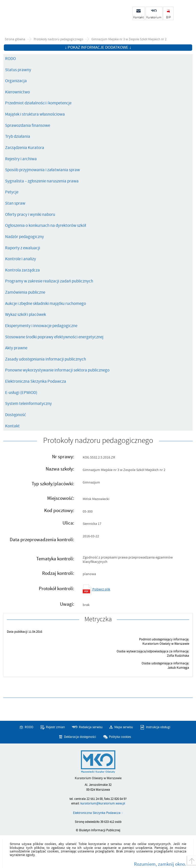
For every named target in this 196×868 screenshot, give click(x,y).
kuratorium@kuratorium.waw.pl (103, 803)
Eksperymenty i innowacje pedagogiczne (41, 326)
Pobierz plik (96, 589)
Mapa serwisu (124, 727)
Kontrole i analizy (21, 259)
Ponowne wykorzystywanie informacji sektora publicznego (57, 370)
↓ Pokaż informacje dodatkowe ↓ (98, 47)
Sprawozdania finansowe (28, 126)
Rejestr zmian (55, 727)
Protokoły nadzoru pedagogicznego (58, 39)
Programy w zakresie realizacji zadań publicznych (49, 281)
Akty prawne (16, 348)
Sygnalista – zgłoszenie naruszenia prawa (42, 181)
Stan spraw (15, 203)
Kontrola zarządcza (22, 270)
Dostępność (16, 415)
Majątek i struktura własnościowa (35, 114)
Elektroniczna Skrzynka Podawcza (36, 381)
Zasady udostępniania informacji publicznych (46, 359)
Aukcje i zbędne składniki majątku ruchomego (46, 304)
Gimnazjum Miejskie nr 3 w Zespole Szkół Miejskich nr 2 (129, 39)
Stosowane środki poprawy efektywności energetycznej (54, 337)
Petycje (12, 192)
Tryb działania (18, 137)
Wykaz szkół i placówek (26, 315)
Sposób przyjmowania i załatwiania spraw (42, 170)
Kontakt (12, 426)
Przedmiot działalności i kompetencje (38, 103)
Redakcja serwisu (91, 727)
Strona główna (15, 39)
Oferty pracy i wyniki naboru (30, 215)
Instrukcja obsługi (158, 727)
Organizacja (16, 81)
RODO (10, 59)
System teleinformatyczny (28, 404)
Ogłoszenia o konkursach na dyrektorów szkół (46, 226)
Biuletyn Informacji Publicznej (45, 16)
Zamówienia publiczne (25, 292)
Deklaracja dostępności (80, 737)
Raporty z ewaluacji (23, 248)
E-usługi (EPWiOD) (21, 393)
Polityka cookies (120, 737)
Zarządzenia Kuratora (25, 148)
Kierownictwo (17, 92)
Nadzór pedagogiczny (24, 237)
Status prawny (18, 70)
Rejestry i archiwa (21, 159)
